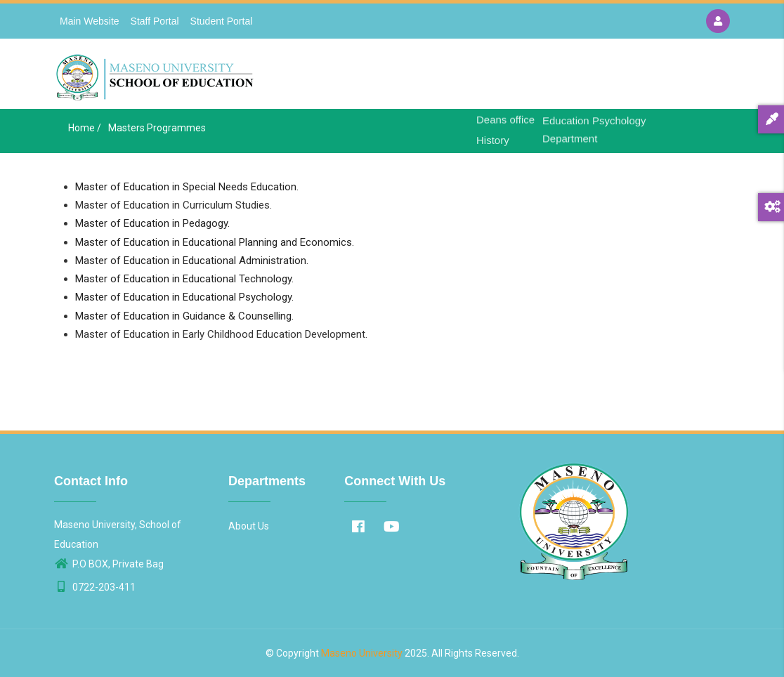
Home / (85, 128)
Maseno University (362, 653)
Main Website (90, 21)
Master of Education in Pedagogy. (152, 223)
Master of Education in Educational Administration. (192, 261)
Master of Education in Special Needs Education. (187, 187)
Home (444, 78)
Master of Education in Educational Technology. (184, 279)
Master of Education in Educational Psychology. (184, 297)
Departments (565, 78)
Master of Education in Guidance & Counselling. (184, 316)
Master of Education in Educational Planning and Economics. (215, 242)
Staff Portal (155, 21)
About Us (495, 78)
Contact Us (639, 78)
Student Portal (222, 21)
